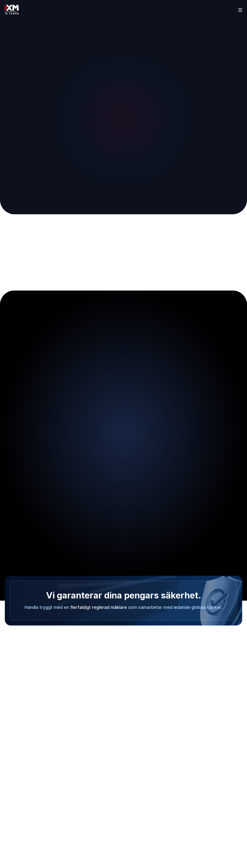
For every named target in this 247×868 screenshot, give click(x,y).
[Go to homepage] (12, 10)
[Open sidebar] (240, 10)
